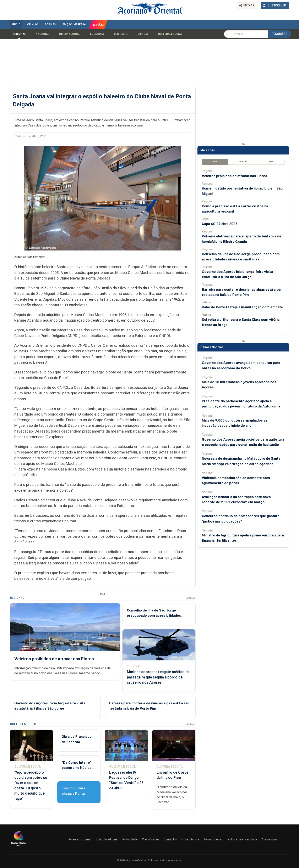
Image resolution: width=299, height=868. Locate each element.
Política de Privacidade (242, 839)
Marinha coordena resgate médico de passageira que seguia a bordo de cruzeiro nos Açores (158, 677)
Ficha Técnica (190, 839)
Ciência (143, 34)
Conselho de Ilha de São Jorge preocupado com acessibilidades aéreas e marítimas (154, 615)
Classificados (151, 839)
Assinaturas (269, 839)
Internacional (70, 34)
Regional (19, 34)
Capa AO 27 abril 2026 (220, 224)
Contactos (170, 839)
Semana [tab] (243, 162)
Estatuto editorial (107, 839)
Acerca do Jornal (80, 839)
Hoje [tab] (215, 162)
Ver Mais (191, 598)
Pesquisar (279, 34)
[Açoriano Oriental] (18, 846)
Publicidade (130, 839)
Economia (97, 34)
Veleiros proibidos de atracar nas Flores (54, 659)
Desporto (121, 34)
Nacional (42, 34)
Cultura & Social (170, 34)
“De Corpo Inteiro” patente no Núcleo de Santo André (77, 768)
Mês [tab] (271, 162)
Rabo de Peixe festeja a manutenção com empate (242, 307)
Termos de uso (213, 839)
